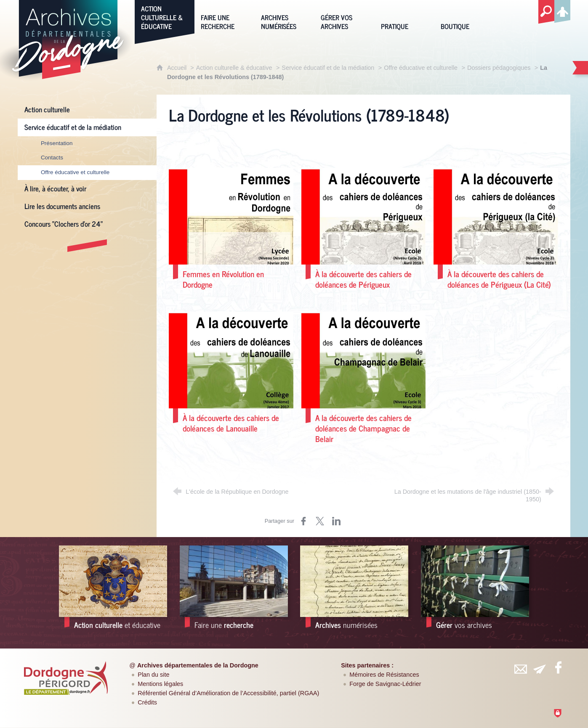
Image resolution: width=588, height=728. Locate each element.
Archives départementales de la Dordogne (198, 665)
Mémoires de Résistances (384, 675)
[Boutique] (464, 17)
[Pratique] (404, 17)
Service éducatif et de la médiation (328, 68)
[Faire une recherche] (224, 17)
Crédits (147, 702)
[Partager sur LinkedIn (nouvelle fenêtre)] (336, 521)
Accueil (178, 68)
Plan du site (153, 675)
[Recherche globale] (546, 12)
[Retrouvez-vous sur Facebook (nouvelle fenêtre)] (558, 667)
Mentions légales (160, 684)
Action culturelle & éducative (234, 68)
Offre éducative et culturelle (421, 68)
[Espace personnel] (562, 10)
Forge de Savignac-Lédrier (385, 684)
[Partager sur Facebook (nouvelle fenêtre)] (303, 521)
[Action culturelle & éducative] (165, 17)
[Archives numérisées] (285, 17)
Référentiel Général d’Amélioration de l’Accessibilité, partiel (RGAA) (228, 693)
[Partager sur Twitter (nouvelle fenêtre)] (320, 521)
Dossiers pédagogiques (499, 68)
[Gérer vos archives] (344, 17)
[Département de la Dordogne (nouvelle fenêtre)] (66, 678)
